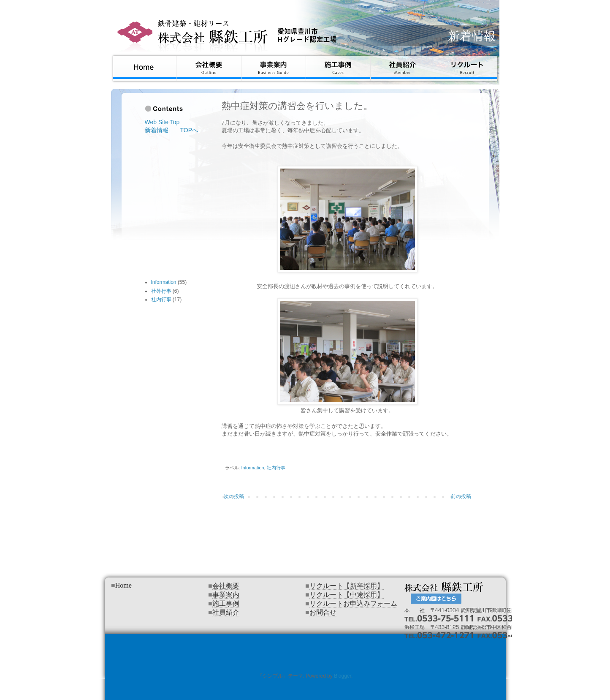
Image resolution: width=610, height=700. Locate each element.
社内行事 (276, 468)
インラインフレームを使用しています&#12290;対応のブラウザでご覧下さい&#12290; (305, 637)
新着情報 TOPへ (172, 130)
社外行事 (161, 291)
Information (253, 468)
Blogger (343, 676)
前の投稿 (461, 496)
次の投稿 (234, 496)
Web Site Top (162, 122)
